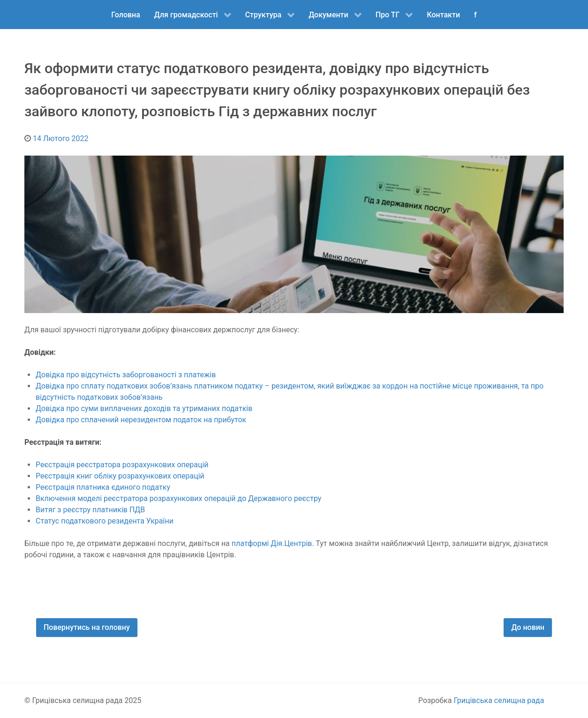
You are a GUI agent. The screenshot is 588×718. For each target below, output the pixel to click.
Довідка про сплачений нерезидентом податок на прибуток (142, 420)
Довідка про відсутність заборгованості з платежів (126, 375)
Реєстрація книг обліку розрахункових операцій (121, 476)
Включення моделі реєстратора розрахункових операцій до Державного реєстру (178, 498)
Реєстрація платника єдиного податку (103, 487)
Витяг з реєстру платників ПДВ (90, 510)
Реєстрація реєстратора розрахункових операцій (122, 465)
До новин (528, 627)
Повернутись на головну (87, 627)
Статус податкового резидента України (106, 521)
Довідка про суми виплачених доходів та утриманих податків (144, 408)
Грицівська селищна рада (499, 700)
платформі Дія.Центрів (272, 543)
